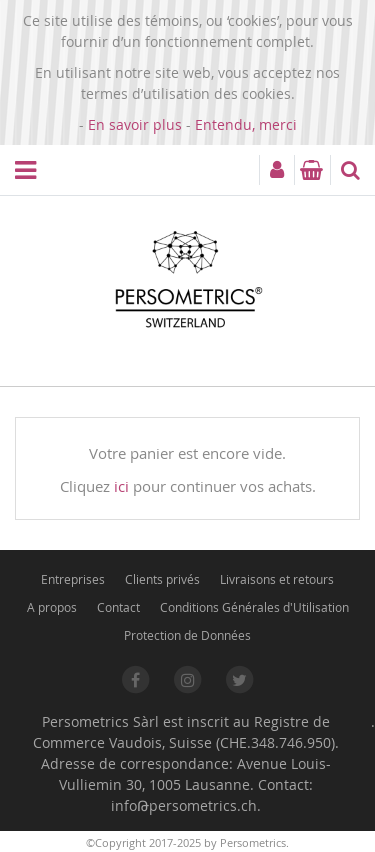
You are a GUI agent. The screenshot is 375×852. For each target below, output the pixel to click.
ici (121, 486)
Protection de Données (187, 635)
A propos (52, 607)
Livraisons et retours (277, 579)
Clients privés (162, 579)
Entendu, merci (246, 124)
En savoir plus (135, 124)
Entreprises (73, 579)
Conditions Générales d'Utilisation (254, 607)
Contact (118, 607)
